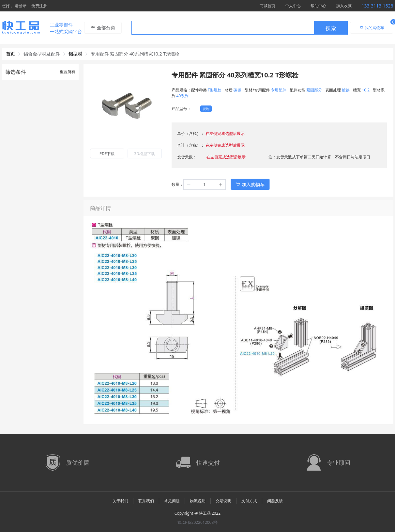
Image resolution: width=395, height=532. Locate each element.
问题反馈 (275, 501)
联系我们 (146, 501)
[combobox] (240, 28)
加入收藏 (344, 6)
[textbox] (223, 28)
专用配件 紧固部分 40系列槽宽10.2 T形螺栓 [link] (135, 54)
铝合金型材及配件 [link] (42, 54)
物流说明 (198, 501)
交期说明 (223, 501)
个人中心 (293, 6)
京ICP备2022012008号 (198, 522)
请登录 (21, 6)
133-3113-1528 (377, 6)
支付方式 (249, 501)
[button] (189, 185)
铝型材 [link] (75, 54)
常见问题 (172, 501)
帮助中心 (318, 6)
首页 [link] (10, 54)
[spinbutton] (205, 185)
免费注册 (39, 6)
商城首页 (267, 6)
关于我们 (120, 501)
